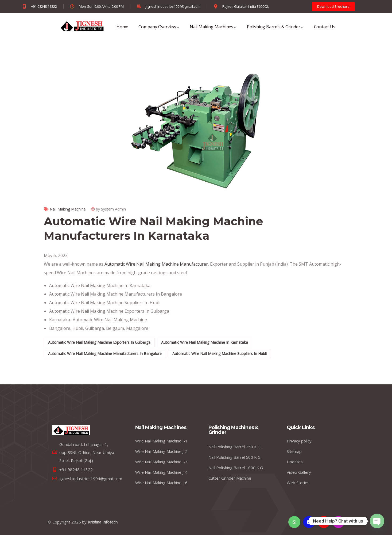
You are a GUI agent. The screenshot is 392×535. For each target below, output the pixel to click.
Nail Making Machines (213, 30)
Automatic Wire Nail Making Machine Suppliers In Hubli (220, 354)
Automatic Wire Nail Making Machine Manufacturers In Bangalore (105, 354)
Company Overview (159, 30)
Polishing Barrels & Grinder (275, 30)
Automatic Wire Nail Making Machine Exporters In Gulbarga (99, 342)
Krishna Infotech (103, 522)
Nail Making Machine (68, 209)
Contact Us (325, 30)
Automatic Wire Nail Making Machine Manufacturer (156, 264)
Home (122, 30)
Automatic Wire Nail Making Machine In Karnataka (205, 342)
